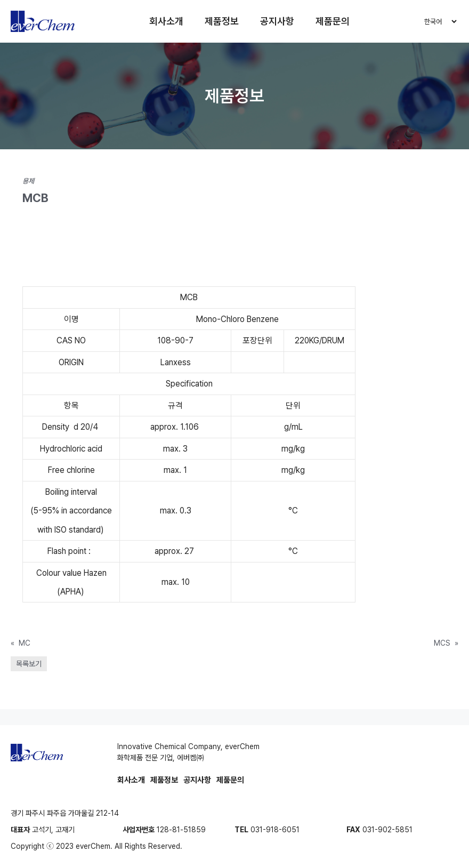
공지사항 (278, 21)
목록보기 (29, 664)
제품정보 (222, 21)
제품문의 (333, 21)
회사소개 (167, 21)
